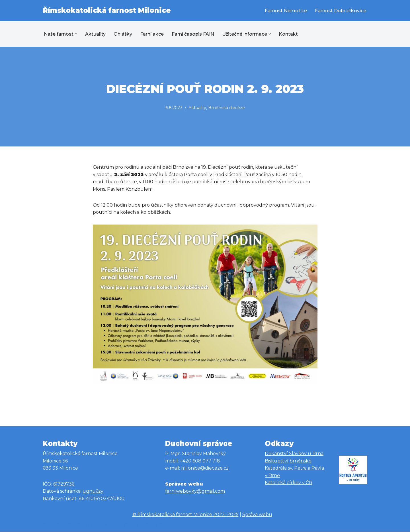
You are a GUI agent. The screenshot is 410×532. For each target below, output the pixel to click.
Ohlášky (123, 34)
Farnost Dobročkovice (340, 11)
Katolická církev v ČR (289, 483)
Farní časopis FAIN (193, 34)
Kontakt (289, 34)
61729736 (64, 484)
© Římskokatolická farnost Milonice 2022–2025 (185, 515)
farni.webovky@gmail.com (195, 491)
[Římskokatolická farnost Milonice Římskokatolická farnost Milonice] (107, 11)
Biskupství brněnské (288, 461)
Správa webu (257, 515)
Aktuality (95, 34)
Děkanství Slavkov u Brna (294, 454)
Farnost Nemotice (286, 11)
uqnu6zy (93, 491)
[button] (76, 34)
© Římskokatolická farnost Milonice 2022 (89, 525)
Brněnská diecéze (226, 108)
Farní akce (152, 34)
